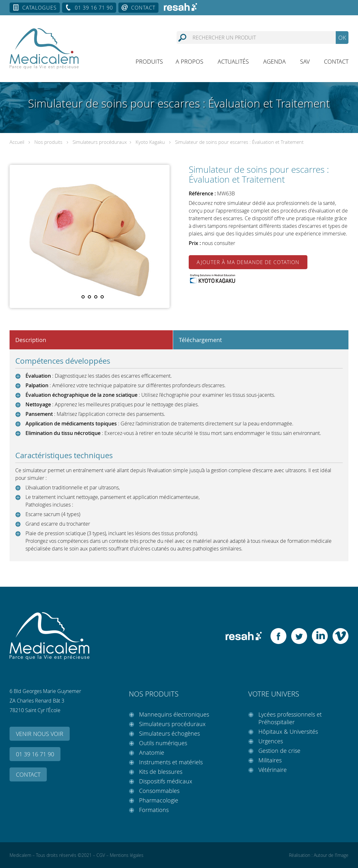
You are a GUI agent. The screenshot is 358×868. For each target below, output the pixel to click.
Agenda (274, 61)
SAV (305, 61)
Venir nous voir (40, 734)
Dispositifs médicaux (166, 781)
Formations (154, 810)
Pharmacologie (159, 800)
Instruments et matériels (171, 762)
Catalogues (39, 8)
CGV (101, 855)
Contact (143, 8)
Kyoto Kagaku (150, 142)
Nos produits (48, 142)
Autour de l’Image (331, 855)
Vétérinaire (273, 770)
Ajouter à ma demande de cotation (248, 262)
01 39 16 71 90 (94, 8)
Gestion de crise (279, 751)
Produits (149, 61)
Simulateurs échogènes (169, 733)
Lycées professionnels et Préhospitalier (290, 718)
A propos (190, 61)
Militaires (270, 760)
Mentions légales (127, 855)
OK (342, 38)
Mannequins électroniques (174, 714)
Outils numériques (163, 743)
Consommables (159, 791)
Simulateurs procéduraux (100, 142)
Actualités (233, 61)
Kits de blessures (161, 772)
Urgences (271, 741)
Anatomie (152, 752)
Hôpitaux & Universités (288, 731)
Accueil (17, 142)
